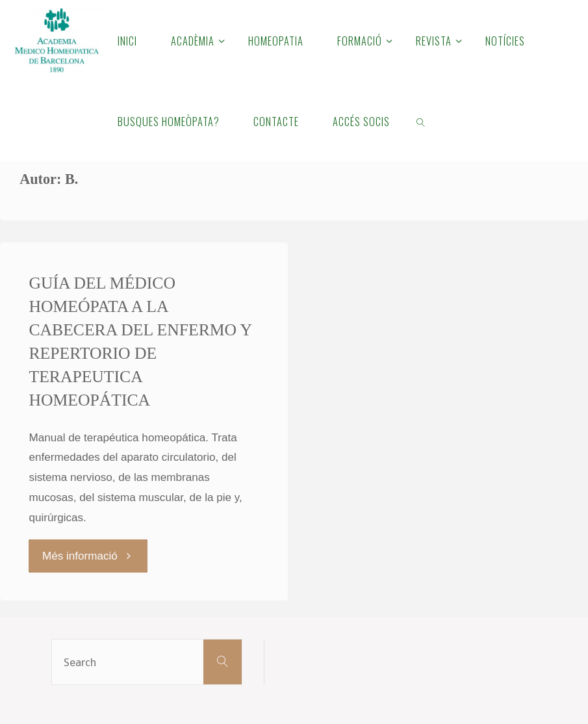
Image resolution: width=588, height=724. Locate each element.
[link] (421, 121)
